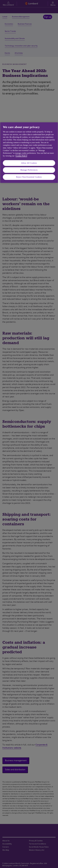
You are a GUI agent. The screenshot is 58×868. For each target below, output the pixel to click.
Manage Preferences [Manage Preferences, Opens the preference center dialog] (29, 170)
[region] (29, 153)
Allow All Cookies (29, 163)
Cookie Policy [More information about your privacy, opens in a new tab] (21, 156)
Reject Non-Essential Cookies (29, 177)
